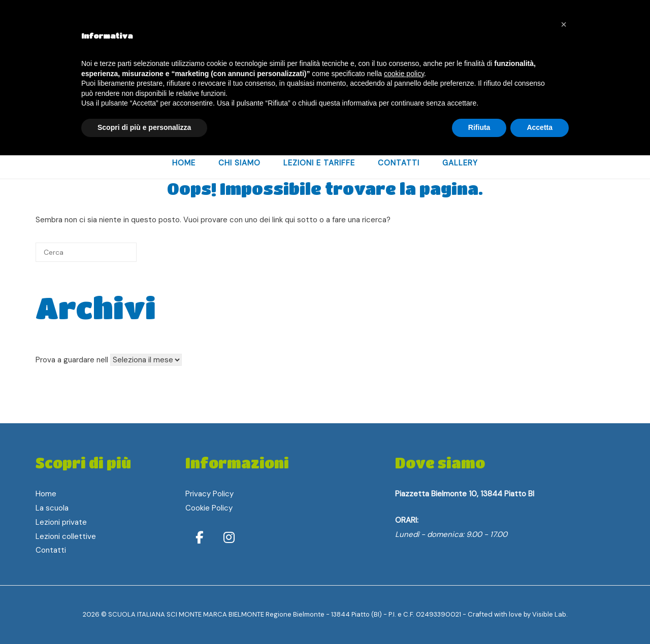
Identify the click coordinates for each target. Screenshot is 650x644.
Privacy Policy (209, 494)
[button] (564, 24)
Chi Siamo (239, 163)
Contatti (399, 163)
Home (46, 494)
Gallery (460, 163)
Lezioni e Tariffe (319, 163)
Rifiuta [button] (479, 127)
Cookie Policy (209, 508)
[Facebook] (201, 538)
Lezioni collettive (66, 536)
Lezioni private (61, 522)
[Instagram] (229, 538)
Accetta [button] (540, 127)
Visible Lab (549, 614)
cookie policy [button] (404, 74)
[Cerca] (86, 252)
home (184, 163)
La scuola (52, 508)
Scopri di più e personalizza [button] (144, 127)
